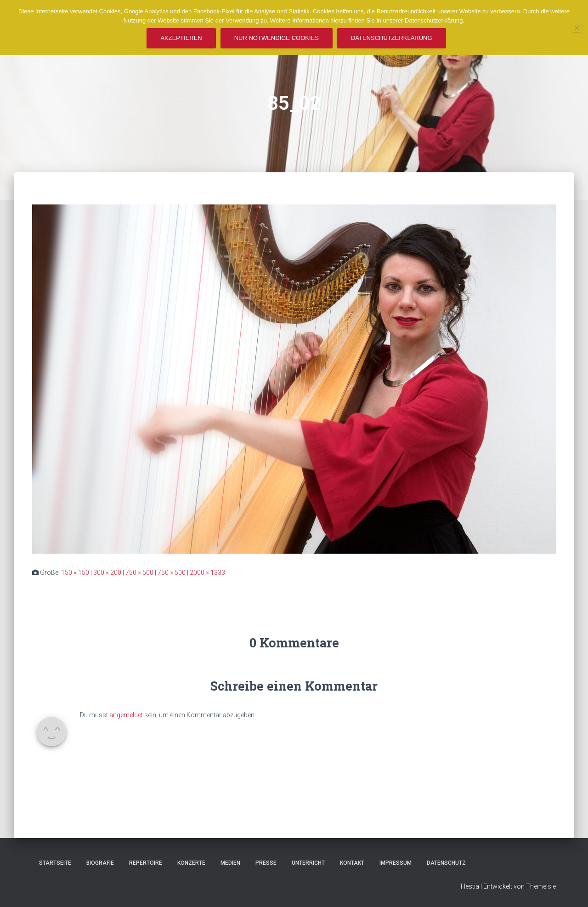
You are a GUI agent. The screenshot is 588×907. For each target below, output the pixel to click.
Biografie (100, 863)
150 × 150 (75, 573)
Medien (230, 863)
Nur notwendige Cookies (277, 38)
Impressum (396, 863)
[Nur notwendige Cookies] (577, 28)
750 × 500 (139, 573)
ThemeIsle (541, 886)
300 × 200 (107, 573)
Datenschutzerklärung (392, 38)
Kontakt (352, 863)
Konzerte (191, 863)
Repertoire (146, 863)
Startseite (55, 863)
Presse (266, 863)
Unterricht (308, 863)
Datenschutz (446, 863)
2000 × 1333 (207, 573)
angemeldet (126, 715)
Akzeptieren (181, 38)
